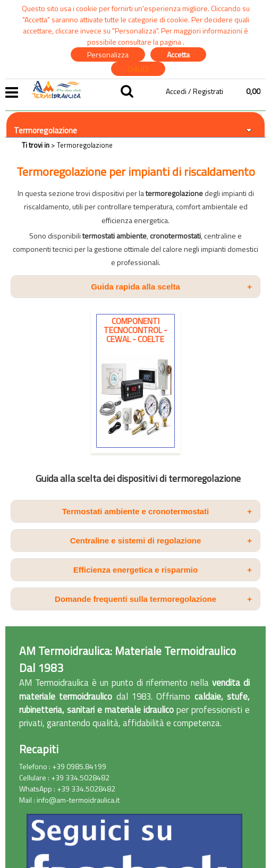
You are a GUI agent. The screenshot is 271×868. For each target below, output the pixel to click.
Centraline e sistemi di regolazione (161, 541)
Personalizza (108, 54)
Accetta (178, 54)
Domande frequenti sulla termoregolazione (153, 599)
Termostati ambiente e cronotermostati (157, 511)
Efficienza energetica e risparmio (163, 570)
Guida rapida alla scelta (171, 287)
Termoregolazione (45, 130)
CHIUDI (138, 69)
